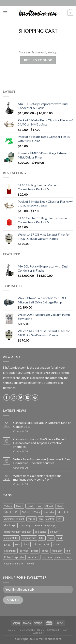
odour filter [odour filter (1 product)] (10, 551)
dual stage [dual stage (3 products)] (40, 532)
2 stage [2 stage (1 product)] (8, 506)
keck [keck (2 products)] (27, 544)
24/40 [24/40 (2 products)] (60, 506)
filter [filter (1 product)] (42, 538)
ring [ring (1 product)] (68, 551)
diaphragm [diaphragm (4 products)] (10, 525)
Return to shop (38, 60)
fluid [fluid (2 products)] (59, 538)
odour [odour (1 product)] (56, 544)
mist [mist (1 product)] (47, 544)
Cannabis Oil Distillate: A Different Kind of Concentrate (42, 424)
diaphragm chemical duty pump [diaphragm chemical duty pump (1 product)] (37, 525)
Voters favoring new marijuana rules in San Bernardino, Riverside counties (41, 461)
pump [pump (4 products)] (45, 551)
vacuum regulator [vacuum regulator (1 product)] (14, 563)
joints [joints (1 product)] (18, 544)
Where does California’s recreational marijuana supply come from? (38, 477)
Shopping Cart (38, 31)
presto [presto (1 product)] (35, 551)
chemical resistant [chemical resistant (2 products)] (14, 519)
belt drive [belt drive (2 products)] (49, 512)
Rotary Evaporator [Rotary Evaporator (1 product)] (14, 557)
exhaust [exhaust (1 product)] (54, 532)
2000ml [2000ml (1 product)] (36, 512)
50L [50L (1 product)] (16, 512)
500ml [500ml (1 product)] (25, 512)
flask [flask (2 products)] (51, 538)
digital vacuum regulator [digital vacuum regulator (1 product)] (18, 532)
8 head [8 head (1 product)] (49, 506)
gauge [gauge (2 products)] (8, 544)
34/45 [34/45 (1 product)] (7, 512)
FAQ (64, 630)
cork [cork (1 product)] (60, 519)
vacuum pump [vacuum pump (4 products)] (63, 557)
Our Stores (27, 630)
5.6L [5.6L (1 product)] (40, 506)
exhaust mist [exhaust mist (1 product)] (29, 538)
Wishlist (38, 633)
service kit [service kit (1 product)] (34, 557)
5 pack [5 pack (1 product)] (30, 506)
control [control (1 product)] (50, 519)
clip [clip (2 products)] (41, 519)
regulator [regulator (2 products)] (57, 551)
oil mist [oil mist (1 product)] (24, 551)
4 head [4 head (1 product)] (19, 506)
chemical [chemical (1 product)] (63, 512)
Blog (41, 630)
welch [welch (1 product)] (30, 563)
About (13, 630)
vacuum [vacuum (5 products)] (47, 557)
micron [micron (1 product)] (37, 544)
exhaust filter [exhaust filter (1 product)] (11, 538)
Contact (53, 630)
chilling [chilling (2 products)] (31, 519)
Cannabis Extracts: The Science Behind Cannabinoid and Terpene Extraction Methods (39, 443)
